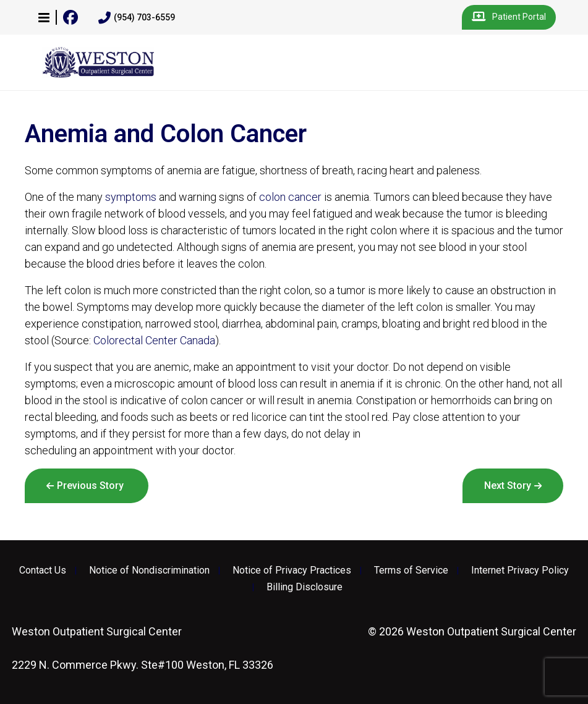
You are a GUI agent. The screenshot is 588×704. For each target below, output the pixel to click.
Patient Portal (509, 17)
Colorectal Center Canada (154, 340)
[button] (44, 17)
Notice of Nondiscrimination (149, 570)
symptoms (131, 197)
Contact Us (43, 570)
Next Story (508, 486)
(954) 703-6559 (137, 18)
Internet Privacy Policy (520, 570)
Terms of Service (411, 570)
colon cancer (290, 197)
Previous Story (90, 486)
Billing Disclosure (305, 587)
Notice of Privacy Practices (292, 570)
